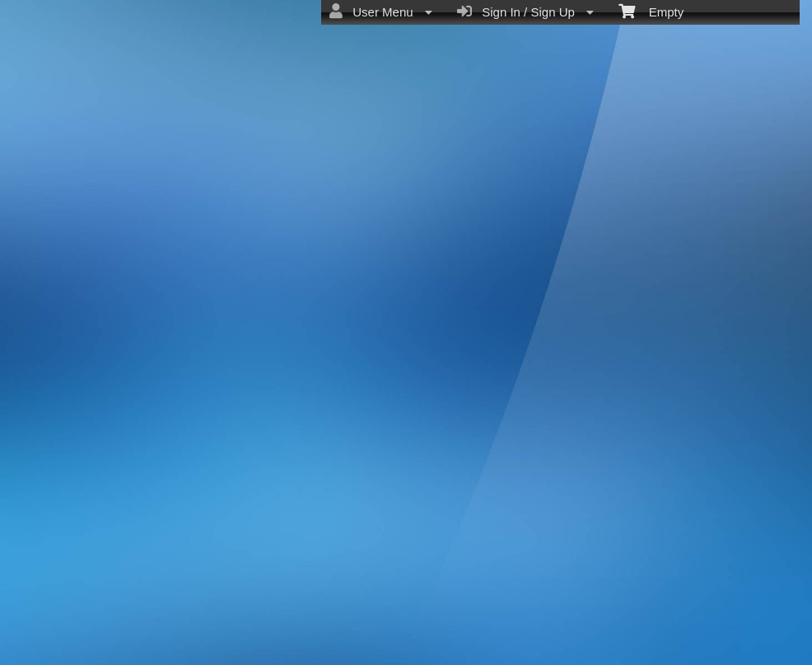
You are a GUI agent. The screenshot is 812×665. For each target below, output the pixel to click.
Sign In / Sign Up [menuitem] (525, 12)
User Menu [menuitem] (381, 12)
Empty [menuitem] (651, 11)
